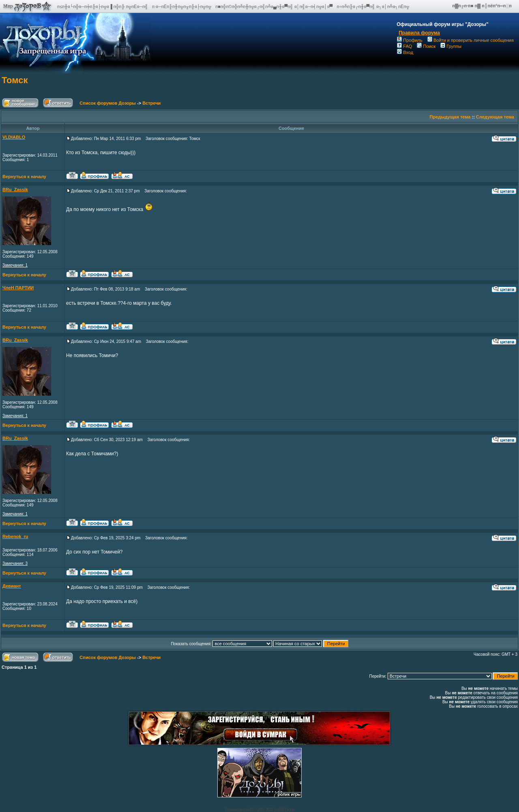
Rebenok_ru (15, 536)
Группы (451, 46)
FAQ (404, 46)
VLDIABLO (14, 137)
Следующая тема (495, 117)
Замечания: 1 (15, 265)
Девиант (12, 586)
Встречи (151, 103)
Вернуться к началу (24, 177)
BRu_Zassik (15, 190)
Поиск (426, 46)
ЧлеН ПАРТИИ (18, 288)
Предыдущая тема (450, 117)
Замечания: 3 (15, 563)
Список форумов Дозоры (108, 103)
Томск (15, 80)
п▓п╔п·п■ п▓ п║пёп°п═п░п (483, 6)
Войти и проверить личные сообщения (471, 40)
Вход (405, 52)
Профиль (410, 40)
